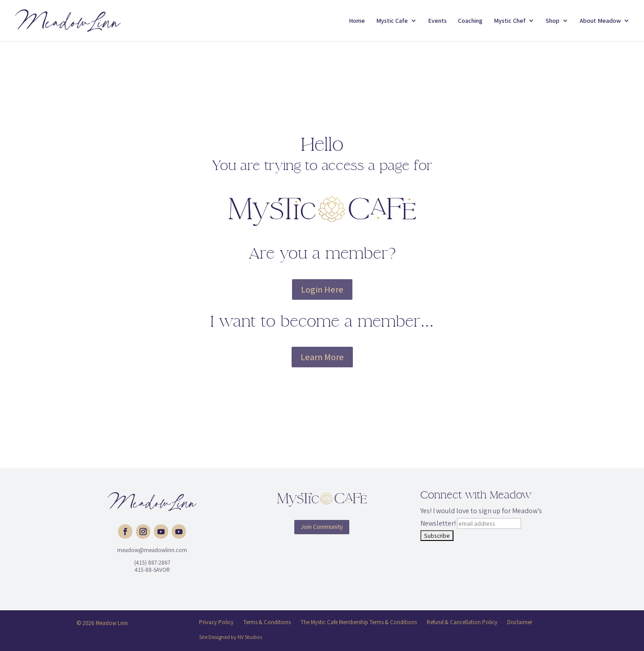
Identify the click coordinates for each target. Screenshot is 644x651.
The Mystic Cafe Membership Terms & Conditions (359, 622)
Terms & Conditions (267, 622)
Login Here (322, 289)
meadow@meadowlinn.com (152, 550)
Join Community (322, 527)
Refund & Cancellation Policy (462, 622)
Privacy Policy (216, 622)
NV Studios (250, 637)
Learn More (322, 357)
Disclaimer (520, 622)
